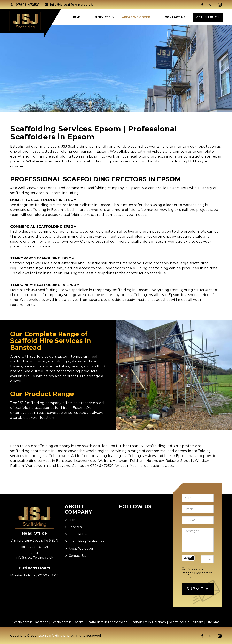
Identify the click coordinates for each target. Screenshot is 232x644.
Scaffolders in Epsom (67, 622)
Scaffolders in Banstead (30, 622)
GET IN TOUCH (208, 17)
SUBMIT (198, 589)
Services (103, 17)
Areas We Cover (136, 17)
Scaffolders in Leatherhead (107, 622)
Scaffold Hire (79, 534)
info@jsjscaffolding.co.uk (34, 558)
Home (76, 17)
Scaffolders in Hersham (148, 622)
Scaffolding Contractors (87, 541)
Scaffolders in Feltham (186, 622)
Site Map (213, 622)
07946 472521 (38, 547)
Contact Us (175, 17)
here (205, 573)
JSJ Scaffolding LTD (54, 636)
